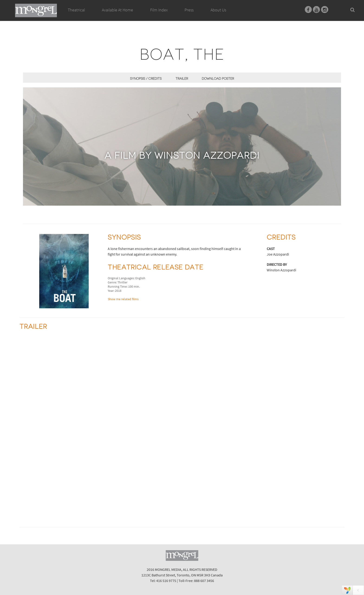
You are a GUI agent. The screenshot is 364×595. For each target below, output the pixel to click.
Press (189, 10)
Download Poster (218, 79)
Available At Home (117, 15)
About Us (218, 10)
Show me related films (123, 299)
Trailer (182, 79)
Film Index (159, 10)
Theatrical (76, 10)
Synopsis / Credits (146, 79)
